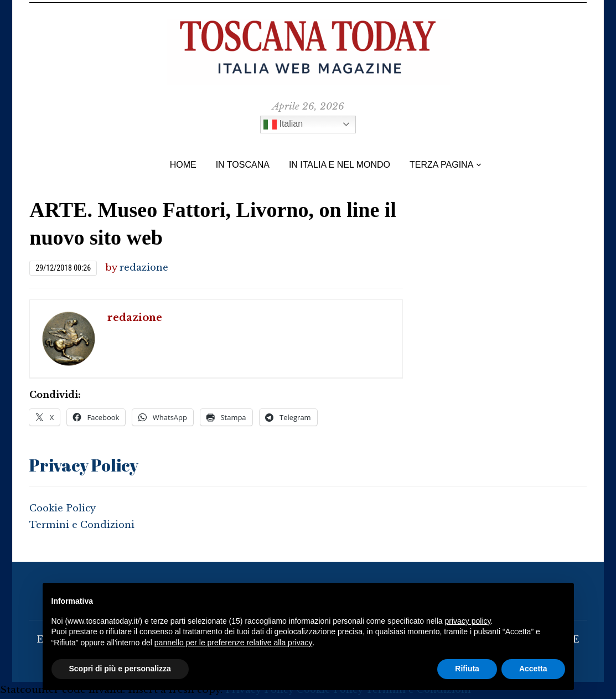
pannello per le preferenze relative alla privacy (234, 643)
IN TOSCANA (243, 165)
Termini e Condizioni (83, 525)
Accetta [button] (533, 669)
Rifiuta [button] (467, 669)
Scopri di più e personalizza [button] (120, 669)
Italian (283, 125)
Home (183, 165)
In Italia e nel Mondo (340, 165)
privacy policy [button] (467, 621)
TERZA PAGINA (441, 165)
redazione (144, 268)
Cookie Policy (63, 508)
